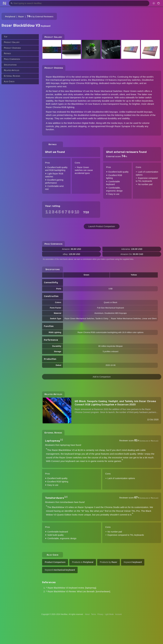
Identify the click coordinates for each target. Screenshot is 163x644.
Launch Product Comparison (102, 226)
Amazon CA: (132, 254)
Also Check (9, 81)
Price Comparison (12, 59)
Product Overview (12, 48)
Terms (94, 614)
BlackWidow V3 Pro (106, 77)
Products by (109, 562)
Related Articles (12, 70)
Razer (21, 17)
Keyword (133, 562)
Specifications (10, 65)
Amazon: (71, 249)
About (87, 614)
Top (6, 37)
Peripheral (10, 17)
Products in (83, 562)
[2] (66, 497)
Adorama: (132, 249)
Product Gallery (12, 42)
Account (118, 614)
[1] (62, 440)
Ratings (7, 53)
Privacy (100, 614)
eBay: (71, 254)
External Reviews (12, 76)
